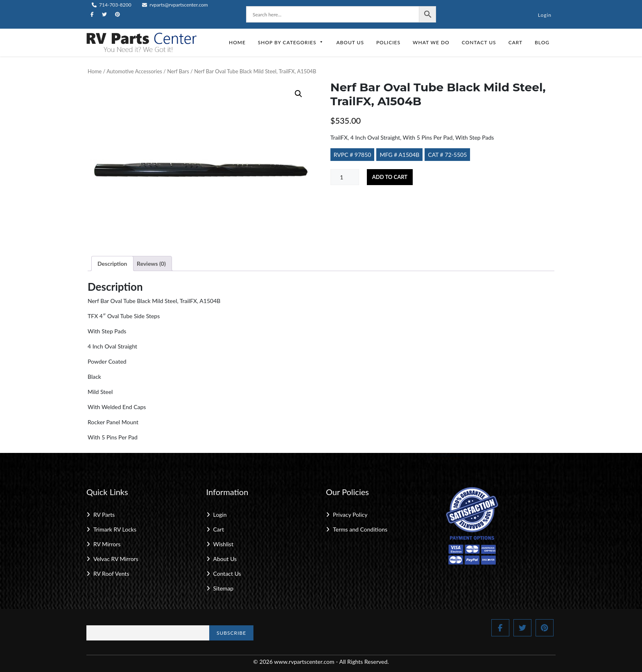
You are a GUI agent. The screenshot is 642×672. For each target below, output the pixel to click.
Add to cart (390, 177)
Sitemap (224, 588)
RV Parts (104, 515)
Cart (515, 42)
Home (237, 42)
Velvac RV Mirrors (116, 559)
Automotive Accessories (134, 71)
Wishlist (223, 544)
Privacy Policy (350, 515)
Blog (542, 42)
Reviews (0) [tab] (151, 264)
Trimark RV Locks (115, 529)
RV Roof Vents (111, 574)
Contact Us (479, 42)
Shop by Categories (291, 42)
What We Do (431, 42)
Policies (388, 42)
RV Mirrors (107, 544)
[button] (298, 94)
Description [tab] (112, 264)
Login (545, 15)
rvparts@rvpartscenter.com (175, 5)
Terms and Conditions (360, 529)
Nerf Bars (178, 71)
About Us (350, 42)
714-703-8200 (112, 5)
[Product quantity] (345, 177)
